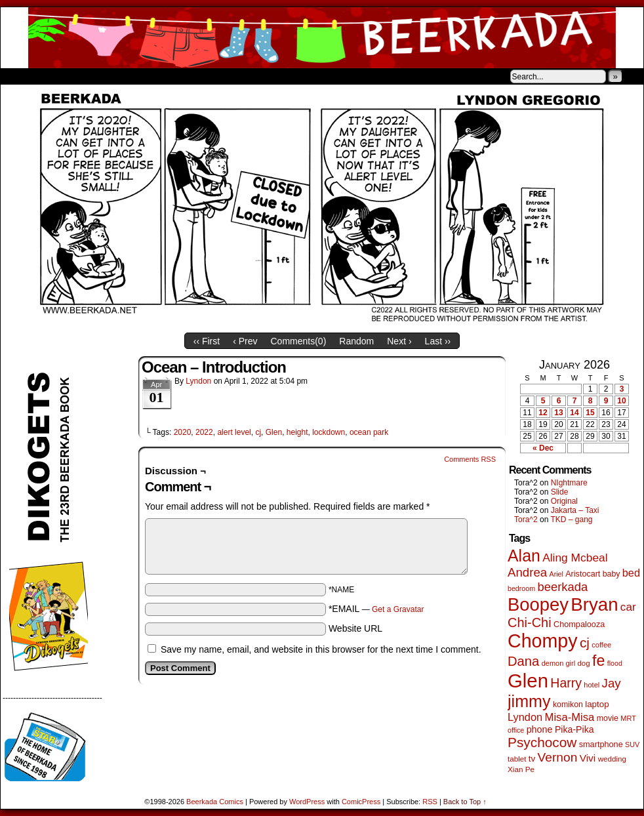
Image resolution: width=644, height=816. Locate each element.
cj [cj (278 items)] (585, 643)
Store (98, 76)
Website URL (355, 628)
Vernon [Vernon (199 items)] (558, 757)
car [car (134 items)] (628, 607)
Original (564, 501)
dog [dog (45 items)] (583, 663)
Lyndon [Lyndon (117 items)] (525, 717)
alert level (234, 432)
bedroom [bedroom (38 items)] (521, 588)
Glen (274, 432)
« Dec (543, 448)
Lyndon (198, 381)
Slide (560, 492)
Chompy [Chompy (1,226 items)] (543, 641)
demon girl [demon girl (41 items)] (558, 663)
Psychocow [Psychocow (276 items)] (542, 742)
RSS (430, 802)
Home (19, 76)
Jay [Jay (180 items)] (612, 683)
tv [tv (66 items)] (532, 759)
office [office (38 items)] (516, 730)
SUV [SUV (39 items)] (632, 745)
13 (558, 413)
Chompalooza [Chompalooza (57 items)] (579, 624)
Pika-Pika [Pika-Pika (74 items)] (574, 729)
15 (590, 413)
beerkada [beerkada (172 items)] (562, 587)
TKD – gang (571, 520)
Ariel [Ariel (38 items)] (556, 574)
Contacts (148, 76)
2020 (183, 432)
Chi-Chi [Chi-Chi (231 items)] (530, 622)
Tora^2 (526, 520)
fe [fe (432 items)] (598, 661)
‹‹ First (207, 341)
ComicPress (361, 802)
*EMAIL (376, 609)
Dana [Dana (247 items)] (523, 661)
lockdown (329, 432)
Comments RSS (470, 459)
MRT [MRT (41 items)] (628, 718)
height (297, 432)
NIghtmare (569, 483)
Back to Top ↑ (465, 802)
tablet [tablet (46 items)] (517, 759)
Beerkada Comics (322, 38)
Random (356, 341)
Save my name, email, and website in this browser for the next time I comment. (321, 649)
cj (258, 432)
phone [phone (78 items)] (540, 729)
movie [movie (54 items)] (608, 718)
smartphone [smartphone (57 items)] (601, 745)
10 (621, 401)
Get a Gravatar (398, 609)
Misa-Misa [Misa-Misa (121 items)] (570, 717)
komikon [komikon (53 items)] (568, 704)
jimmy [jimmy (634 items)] (529, 701)
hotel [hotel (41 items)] (592, 685)
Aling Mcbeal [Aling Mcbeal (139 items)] (575, 558)
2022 (204, 432)
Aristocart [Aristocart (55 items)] (583, 574)
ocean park (369, 432)
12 (543, 413)
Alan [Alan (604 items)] (524, 556)
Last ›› (438, 341)
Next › (399, 341)
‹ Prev (245, 341)
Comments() (299, 341)
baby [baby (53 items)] (612, 574)
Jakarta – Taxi (575, 510)
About (58, 76)
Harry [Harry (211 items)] (566, 683)
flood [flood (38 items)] (615, 663)
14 (574, 413)
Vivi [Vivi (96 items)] (588, 758)
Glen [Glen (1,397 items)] (528, 681)
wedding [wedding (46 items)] (612, 759)
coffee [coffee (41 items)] (601, 645)
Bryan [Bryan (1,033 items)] (594, 604)
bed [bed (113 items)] (631, 573)
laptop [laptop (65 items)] (597, 704)
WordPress (307, 802)
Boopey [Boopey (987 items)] (538, 604)
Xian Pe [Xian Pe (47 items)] (521, 769)
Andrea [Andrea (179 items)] (527, 572)
